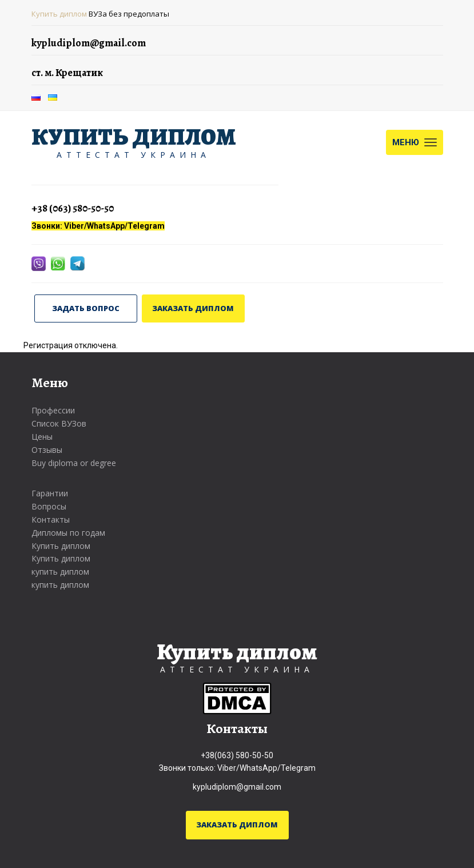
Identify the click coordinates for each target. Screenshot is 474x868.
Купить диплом (59, 14)
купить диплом (60, 572)
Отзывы (47, 450)
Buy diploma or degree (74, 463)
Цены (42, 437)
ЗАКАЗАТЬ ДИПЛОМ (193, 308)
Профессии (53, 410)
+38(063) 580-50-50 (237, 755)
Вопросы (49, 506)
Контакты (51, 519)
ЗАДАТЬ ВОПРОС (86, 308)
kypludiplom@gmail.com (237, 787)
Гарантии (50, 493)
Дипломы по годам (68, 533)
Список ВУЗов (59, 423)
